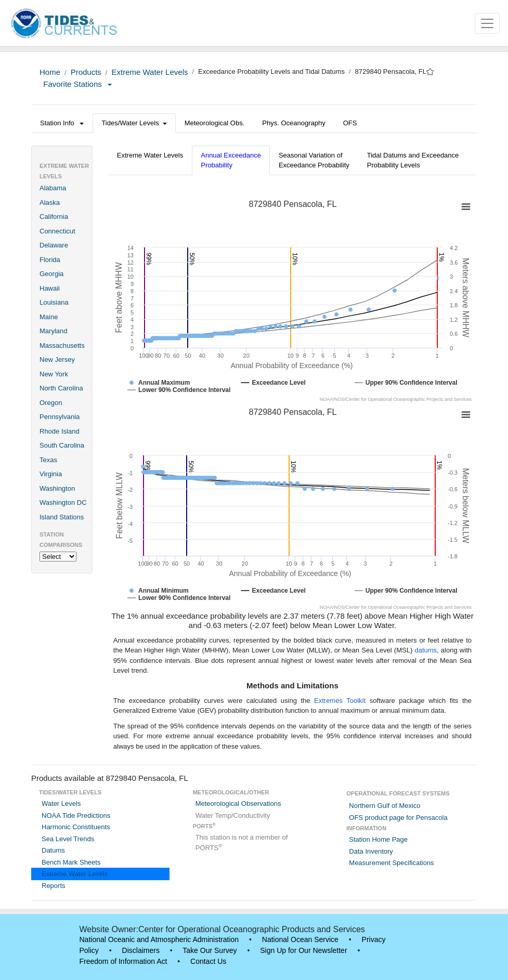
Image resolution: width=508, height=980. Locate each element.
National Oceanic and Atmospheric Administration (159, 939)
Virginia (51, 474)
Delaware (54, 245)
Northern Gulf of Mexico (385, 806)
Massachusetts (62, 345)
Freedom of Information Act (123, 961)
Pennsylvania (60, 417)
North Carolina (61, 388)
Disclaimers (141, 950)
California (54, 217)
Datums (53, 850)
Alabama (53, 188)
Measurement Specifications (391, 863)
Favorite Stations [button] (77, 84)
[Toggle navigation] (487, 23)
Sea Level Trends (68, 839)
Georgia (51, 274)
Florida (50, 260)
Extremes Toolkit (340, 701)
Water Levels (61, 803)
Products (86, 72)
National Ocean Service (300, 939)
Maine (49, 317)
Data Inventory (371, 851)
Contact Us (208, 961)
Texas (48, 460)
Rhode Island (60, 431)
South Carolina (62, 445)
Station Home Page (378, 839)
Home (50, 72)
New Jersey (57, 360)
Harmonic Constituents (76, 827)
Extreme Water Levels (149, 72)
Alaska (50, 202)
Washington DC (63, 502)
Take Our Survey (210, 950)
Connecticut (57, 231)
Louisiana (54, 302)
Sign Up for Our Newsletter (303, 950)
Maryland (53, 331)
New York (54, 374)
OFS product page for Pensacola (398, 818)
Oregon (51, 403)
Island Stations (62, 517)
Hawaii (50, 288)
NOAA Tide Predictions (76, 815)
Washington (57, 488)
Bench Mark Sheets (71, 862)
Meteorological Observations (238, 803)
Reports (54, 886)
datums (426, 650)
